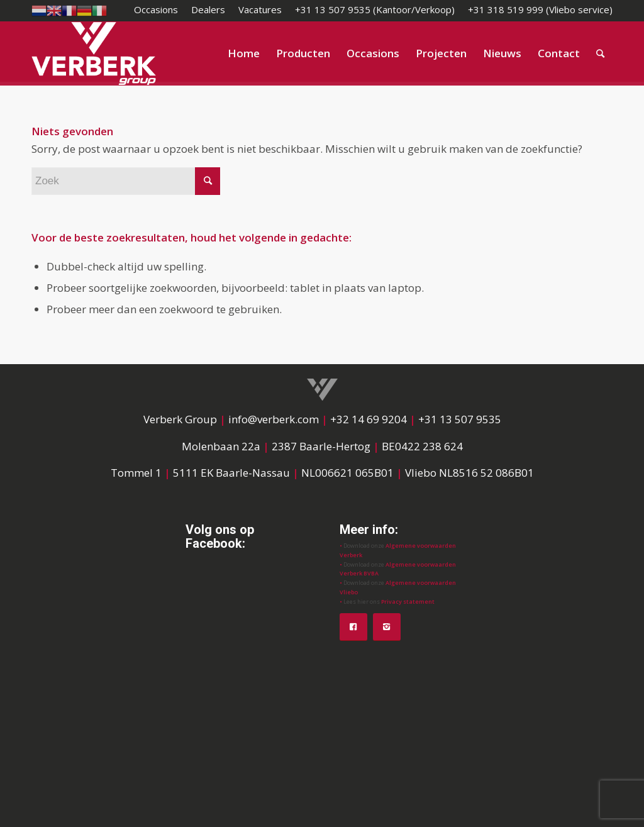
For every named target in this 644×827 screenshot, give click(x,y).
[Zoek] (600, 53)
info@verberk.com (275, 419)
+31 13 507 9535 (460, 419)
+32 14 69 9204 (369, 419)
